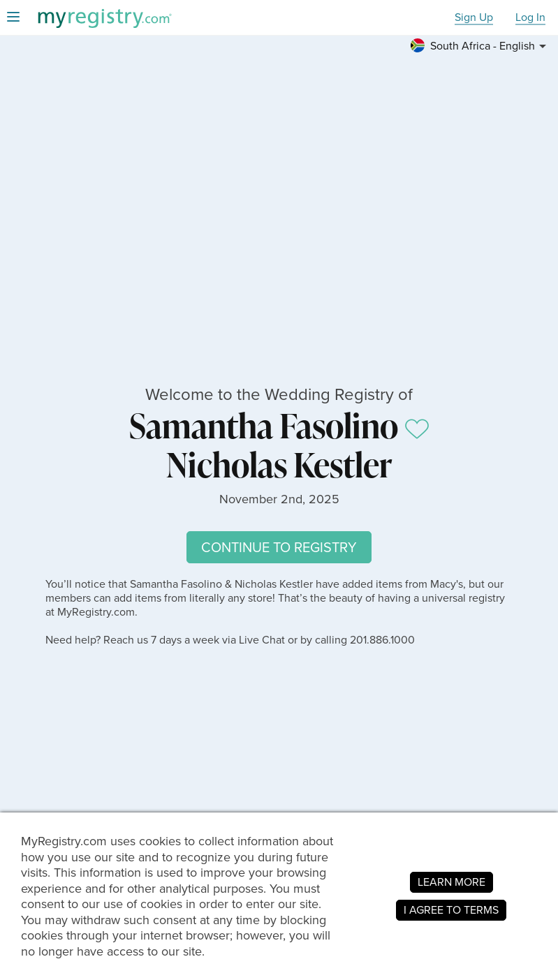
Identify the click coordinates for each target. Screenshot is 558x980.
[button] (480, 46)
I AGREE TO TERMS (451, 910)
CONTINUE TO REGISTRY (279, 547)
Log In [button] (530, 18)
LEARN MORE (451, 882)
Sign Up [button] (474, 18)
